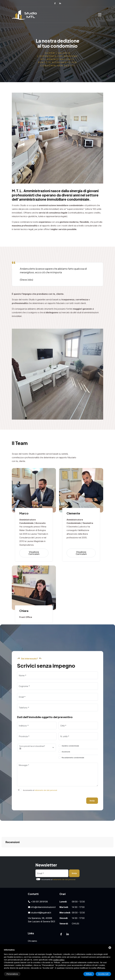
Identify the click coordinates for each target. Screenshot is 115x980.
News (31, 939)
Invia (92, 801)
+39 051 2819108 (38, 889)
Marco (24, 513)
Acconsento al (40, 790)
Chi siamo (32, 928)
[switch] (60, 746)
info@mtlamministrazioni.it (42, 894)
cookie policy (59, 960)
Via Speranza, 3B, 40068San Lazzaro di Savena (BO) (41, 907)
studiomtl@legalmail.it (39, 900)
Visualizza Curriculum (34, 553)
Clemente (73, 513)
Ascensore (66, 752)
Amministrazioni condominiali (41, 933)
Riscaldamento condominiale (73, 758)
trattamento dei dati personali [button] (46, 790)
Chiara (24, 611)
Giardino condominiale (70, 746)
